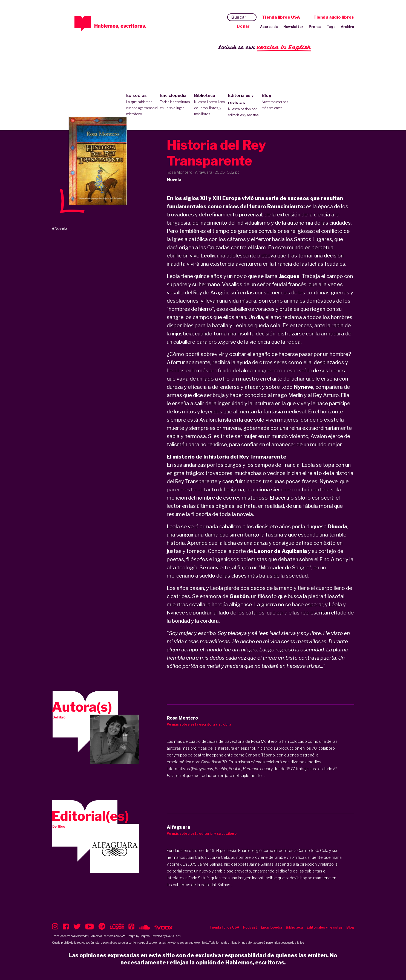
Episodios (142, 105)
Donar (243, 26)
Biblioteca (210, 105)
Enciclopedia (176, 102)
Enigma (145, 936)
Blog (277, 102)
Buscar (239, 17)
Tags (331, 27)
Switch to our (265, 47)
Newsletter (293, 27)
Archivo (347, 27)
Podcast (250, 927)
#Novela (60, 228)
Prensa (315, 27)
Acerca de (269, 27)
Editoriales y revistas (244, 106)
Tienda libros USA (281, 17)
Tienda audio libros (334, 17)
